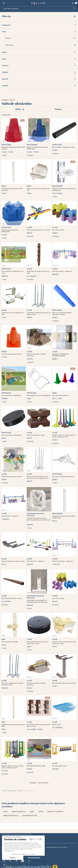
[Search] (39, 8)
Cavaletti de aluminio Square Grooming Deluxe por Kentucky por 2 (39, 520)
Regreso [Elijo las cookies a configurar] (13, 858)
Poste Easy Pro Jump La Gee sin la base (38, 272)
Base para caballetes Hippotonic (63, 476)
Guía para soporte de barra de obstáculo (12, 189)
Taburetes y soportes (55, 812)
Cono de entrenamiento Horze (12, 354)
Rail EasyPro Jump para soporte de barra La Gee (39, 725)
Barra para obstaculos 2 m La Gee (38, 230)
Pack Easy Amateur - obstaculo (63, 561)
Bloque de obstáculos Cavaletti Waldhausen (37, 148)
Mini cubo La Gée (58, 230)
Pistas (5, 812)
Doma (32, 812)
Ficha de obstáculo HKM (10, 642)
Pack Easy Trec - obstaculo (36, 561)
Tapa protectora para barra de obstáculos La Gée (37, 643)
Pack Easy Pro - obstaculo (10, 516)
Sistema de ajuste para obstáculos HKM (13, 725)
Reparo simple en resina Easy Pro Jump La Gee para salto (64, 436)
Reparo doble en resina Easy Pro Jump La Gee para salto (13, 767)
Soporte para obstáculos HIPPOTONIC (10, 231)
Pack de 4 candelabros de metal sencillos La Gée (12, 684)
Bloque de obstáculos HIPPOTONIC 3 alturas (13, 148)
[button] (4, 865)
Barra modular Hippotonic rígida (63, 147)
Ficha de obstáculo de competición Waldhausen (64, 189)
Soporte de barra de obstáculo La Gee (38, 189)
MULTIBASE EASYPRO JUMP (36, 766)
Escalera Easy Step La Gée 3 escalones (36, 355)
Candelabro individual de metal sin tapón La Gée (39, 314)
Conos (41, 812)
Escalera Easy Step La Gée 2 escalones (36, 684)
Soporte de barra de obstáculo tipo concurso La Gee (64, 643)
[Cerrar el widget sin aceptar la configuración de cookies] (13, 837)
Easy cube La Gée (58, 598)
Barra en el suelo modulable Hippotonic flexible (62, 314)
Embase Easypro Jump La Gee (12, 476)
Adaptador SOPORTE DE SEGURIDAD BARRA (60, 355)
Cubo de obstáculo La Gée (36, 435)
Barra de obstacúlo (11, 816)
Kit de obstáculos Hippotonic (11, 395)
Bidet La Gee (56, 724)
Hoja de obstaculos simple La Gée (13, 561)
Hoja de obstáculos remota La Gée (64, 683)
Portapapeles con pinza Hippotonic (39, 395)
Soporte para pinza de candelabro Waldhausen (64, 517)
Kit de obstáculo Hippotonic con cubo (12, 272)
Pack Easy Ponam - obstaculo (62, 271)
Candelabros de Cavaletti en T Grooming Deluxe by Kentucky (37, 601)
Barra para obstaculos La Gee (12, 598)
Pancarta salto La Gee (60, 766)
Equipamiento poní (30, 816)
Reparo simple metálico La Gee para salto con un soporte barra (38, 477)
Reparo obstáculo (19, 812)
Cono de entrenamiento (60, 395)
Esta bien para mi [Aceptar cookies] (34, 858)
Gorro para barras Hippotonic (12, 435)
